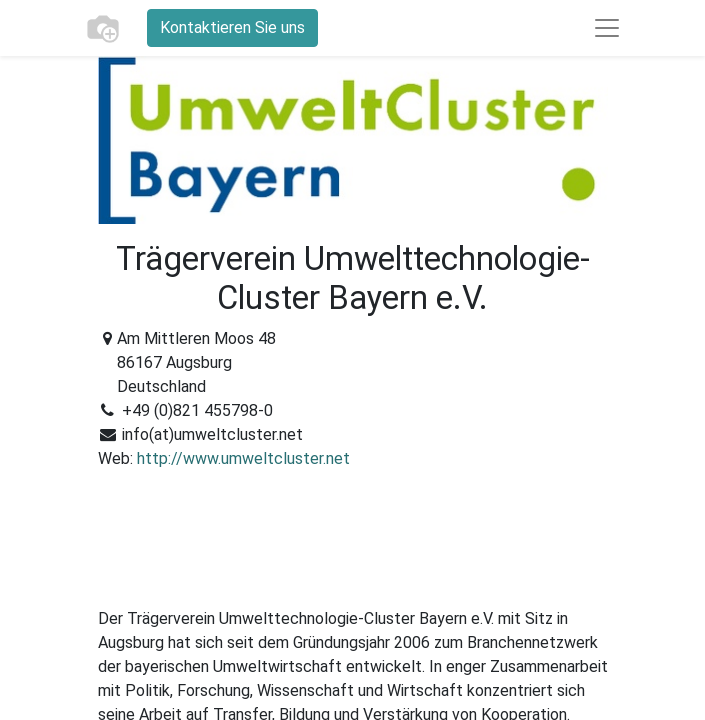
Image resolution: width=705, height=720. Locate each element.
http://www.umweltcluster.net (243, 458)
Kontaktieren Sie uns (232, 27)
